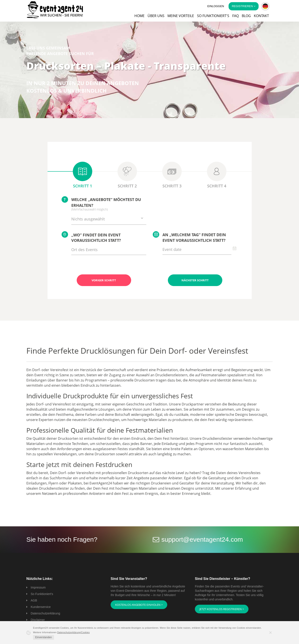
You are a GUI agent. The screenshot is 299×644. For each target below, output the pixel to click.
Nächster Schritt (195, 280)
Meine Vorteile (181, 16)
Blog (246, 16)
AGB (34, 600)
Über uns (156, 16)
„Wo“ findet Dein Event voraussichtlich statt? (91, 237)
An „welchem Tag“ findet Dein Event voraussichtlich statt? (189, 237)
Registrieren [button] (244, 6)
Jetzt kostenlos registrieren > (222, 609)
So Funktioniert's (42, 594)
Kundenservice (41, 607)
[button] (265, 6)
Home (139, 16)
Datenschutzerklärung (45, 613)
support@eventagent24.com (202, 539)
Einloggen (216, 6)
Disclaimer (38, 620)
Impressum (38, 587)
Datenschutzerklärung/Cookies (73, 632)
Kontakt (261, 16)
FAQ (235, 16)
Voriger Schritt (104, 280)
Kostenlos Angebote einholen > (139, 605)
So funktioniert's (213, 16)
